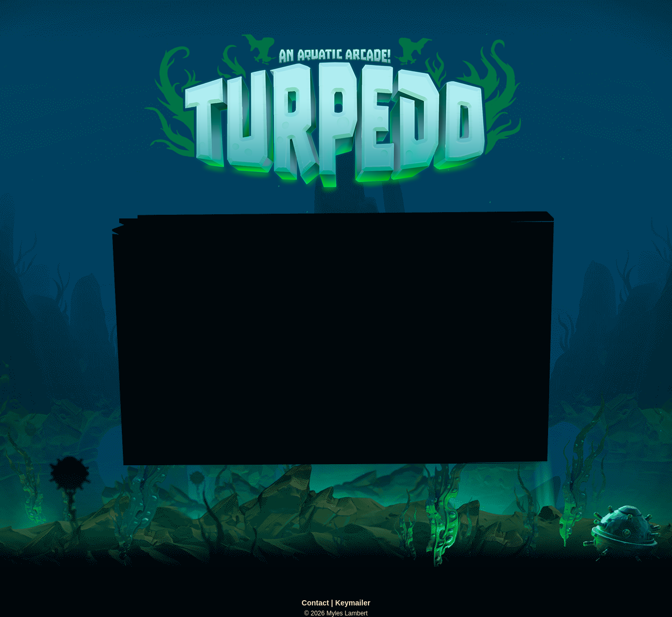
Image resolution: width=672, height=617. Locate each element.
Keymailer (353, 603)
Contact (316, 603)
